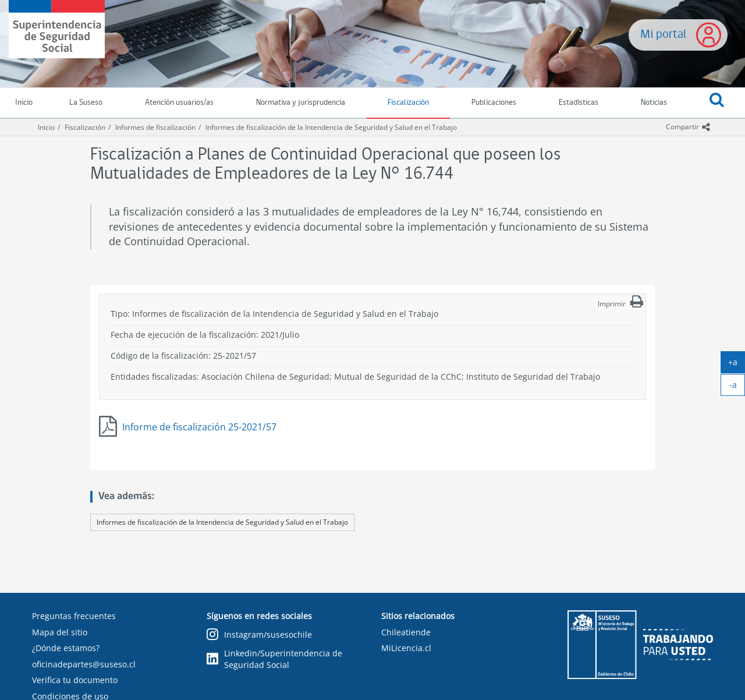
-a (737, 387)
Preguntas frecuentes (74, 616)
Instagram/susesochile (259, 635)
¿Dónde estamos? (66, 648)
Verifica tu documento (75, 680)
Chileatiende (406, 632)
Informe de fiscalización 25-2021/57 (199, 427)
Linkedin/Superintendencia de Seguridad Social (274, 659)
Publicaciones (494, 103)
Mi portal (664, 35)
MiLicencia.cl (406, 648)
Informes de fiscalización (155, 127)
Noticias (654, 103)
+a (737, 365)
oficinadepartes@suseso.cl (84, 664)
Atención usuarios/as (179, 103)
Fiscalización (408, 103)
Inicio (46, 127)
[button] (716, 103)
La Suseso (86, 103)
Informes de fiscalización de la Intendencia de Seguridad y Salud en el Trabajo (331, 127)
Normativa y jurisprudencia (301, 103)
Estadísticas (579, 103)
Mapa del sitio (60, 632)
